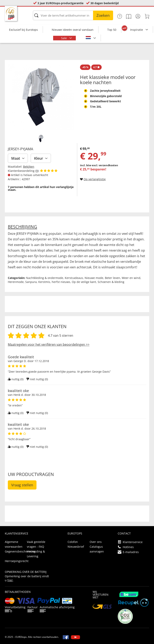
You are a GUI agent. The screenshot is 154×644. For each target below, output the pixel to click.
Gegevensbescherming (20, 551)
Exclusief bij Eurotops (23, 30)
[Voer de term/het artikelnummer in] (73, 15)
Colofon (73, 542)
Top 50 (112, 30)
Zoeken (103, 15)
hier (10, 580)
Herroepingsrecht (17, 561)
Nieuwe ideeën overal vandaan (73, 30)
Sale (64, 38)
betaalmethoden (18, 592)
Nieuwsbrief (76, 547)
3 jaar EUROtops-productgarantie (60, 3)
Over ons (96, 542)
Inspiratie (137, 30)
